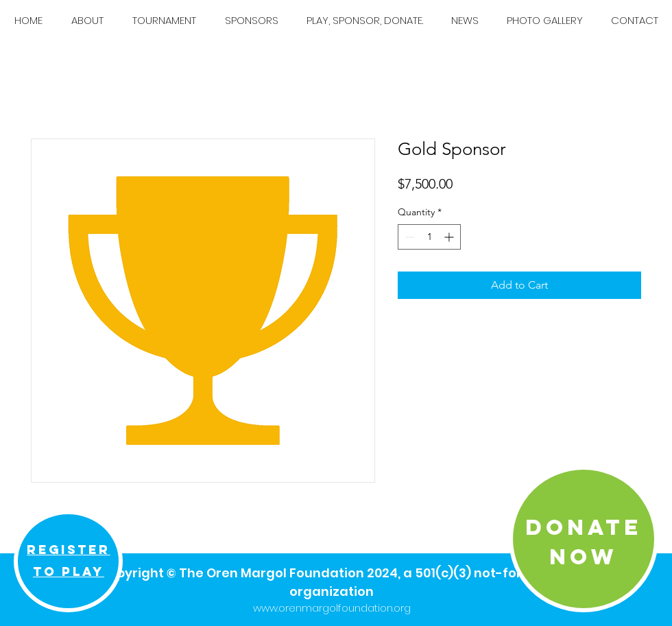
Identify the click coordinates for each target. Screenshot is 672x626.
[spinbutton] (429, 237)
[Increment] (450, 237)
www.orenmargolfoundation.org (332, 608)
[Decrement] (408, 237)
